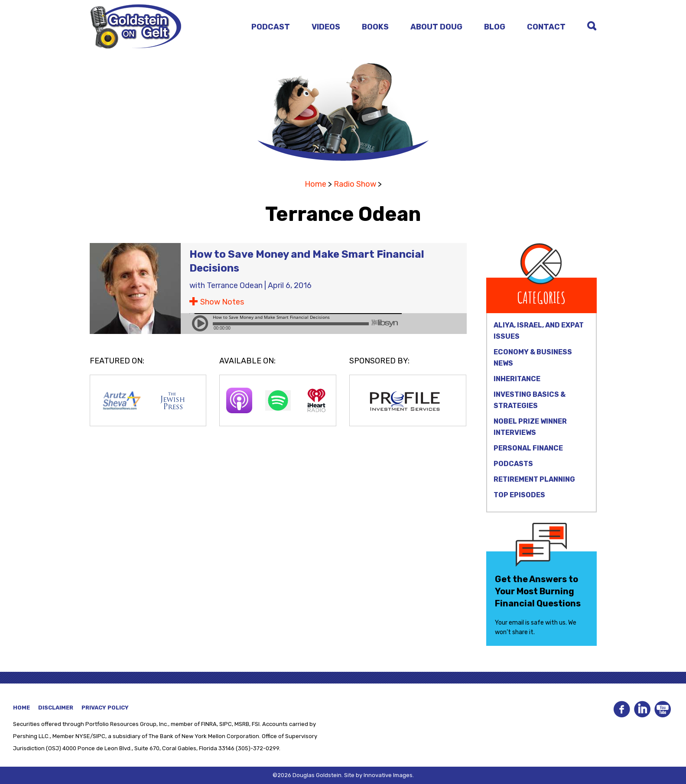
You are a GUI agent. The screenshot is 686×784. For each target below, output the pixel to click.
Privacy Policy (105, 708)
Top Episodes (519, 495)
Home (315, 184)
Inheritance (517, 379)
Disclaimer (56, 708)
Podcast (271, 27)
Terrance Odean (235, 285)
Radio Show (355, 184)
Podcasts (513, 464)
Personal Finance (528, 448)
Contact (546, 27)
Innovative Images (388, 775)
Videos (326, 27)
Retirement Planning (534, 479)
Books (375, 27)
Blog (495, 27)
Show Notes (222, 302)
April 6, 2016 (290, 285)
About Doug (436, 27)
